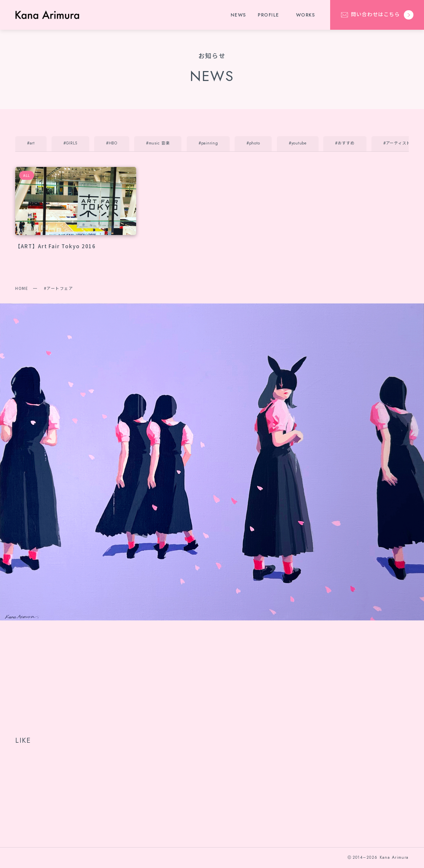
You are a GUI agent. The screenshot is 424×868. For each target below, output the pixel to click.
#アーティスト (397, 143)
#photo (253, 143)
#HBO (112, 143)
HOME (22, 288)
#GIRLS (70, 143)
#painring (208, 143)
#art (31, 143)
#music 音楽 (158, 143)
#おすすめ (345, 143)
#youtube (298, 143)
